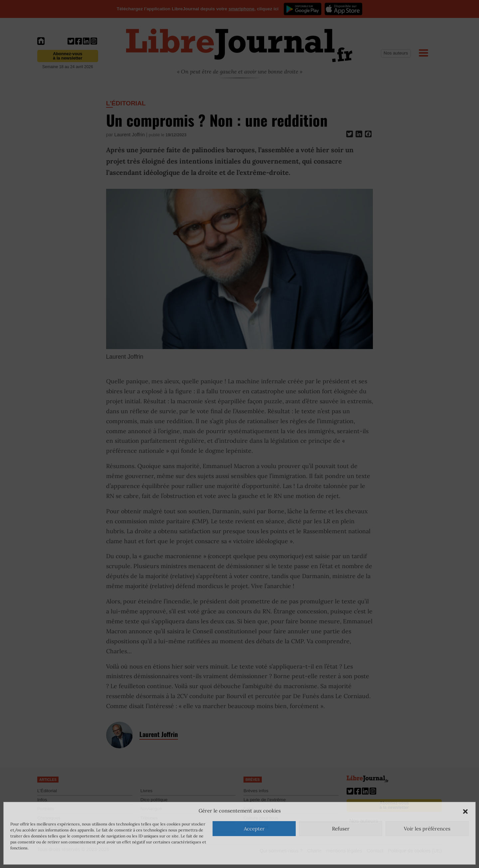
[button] (465, 811)
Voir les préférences (427, 829)
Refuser (341, 829)
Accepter (254, 829)
